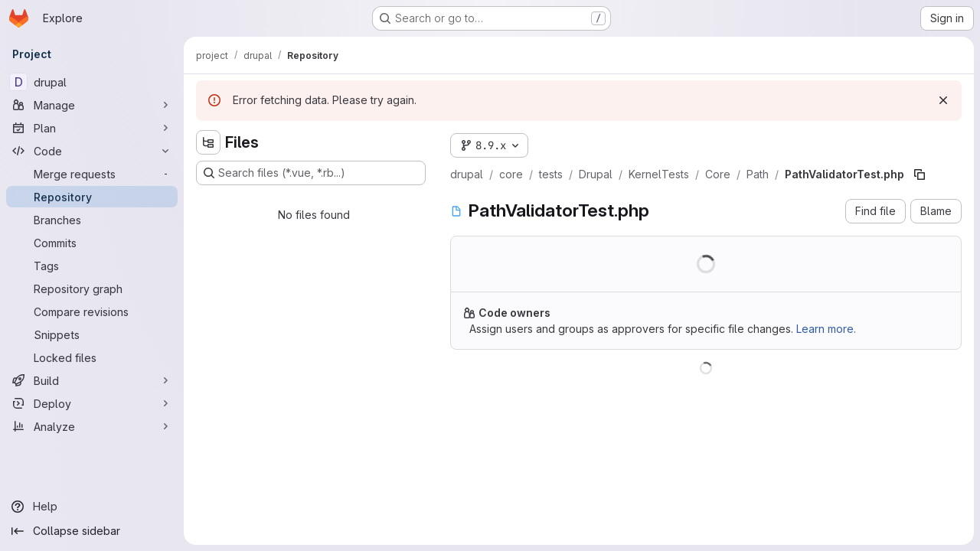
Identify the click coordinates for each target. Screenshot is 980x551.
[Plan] (92, 128)
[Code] (92, 151)
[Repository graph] (92, 289)
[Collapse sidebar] (92, 531)
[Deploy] (92, 403)
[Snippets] (92, 334)
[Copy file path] (920, 174)
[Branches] (92, 220)
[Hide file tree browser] (208, 142)
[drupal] (92, 82)
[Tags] (92, 266)
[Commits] (92, 243)
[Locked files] (92, 357)
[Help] (92, 507)
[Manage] (92, 105)
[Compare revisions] (92, 311)
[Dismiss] (943, 100)
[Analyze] (92, 426)
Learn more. (826, 329)
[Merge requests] (92, 174)
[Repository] (92, 197)
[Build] (92, 380)
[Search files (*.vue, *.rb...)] (311, 173)
